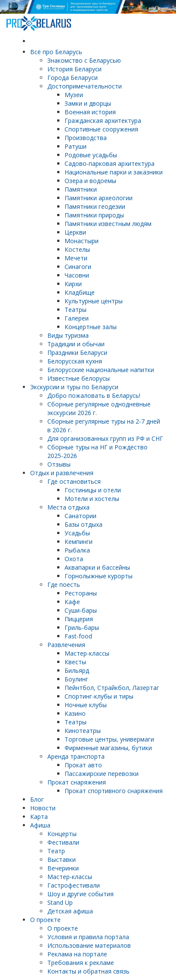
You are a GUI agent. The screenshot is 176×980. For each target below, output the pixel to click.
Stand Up (60, 902)
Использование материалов (89, 945)
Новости (43, 808)
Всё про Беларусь (56, 52)
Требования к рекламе (81, 963)
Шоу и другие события (80, 894)
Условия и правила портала (88, 937)
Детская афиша (70, 911)
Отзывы (59, 464)
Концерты (62, 834)
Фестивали (63, 842)
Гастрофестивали (74, 885)
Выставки (62, 859)
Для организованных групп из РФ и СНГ (105, 438)
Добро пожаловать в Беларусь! (94, 395)
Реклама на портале (77, 954)
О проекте (45, 920)
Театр (56, 851)
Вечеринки (63, 868)
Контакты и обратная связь (88, 971)
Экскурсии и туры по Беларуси (74, 387)
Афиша (40, 825)
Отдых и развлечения (62, 473)
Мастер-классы (70, 877)
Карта (39, 817)
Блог (37, 799)
